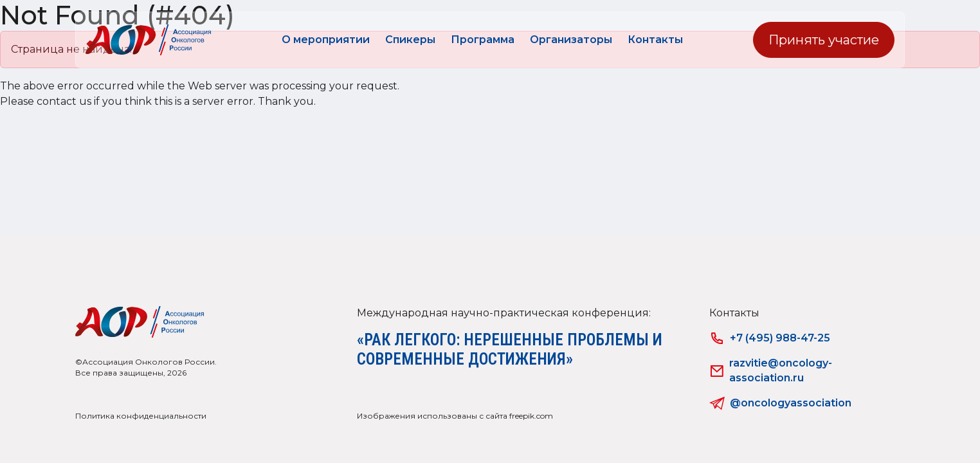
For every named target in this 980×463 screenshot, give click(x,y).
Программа (483, 40)
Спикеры (410, 40)
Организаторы (571, 40)
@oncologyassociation (780, 403)
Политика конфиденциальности (141, 416)
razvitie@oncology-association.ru (771, 370)
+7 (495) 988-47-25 (770, 338)
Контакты (655, 40)
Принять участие (824, 40)
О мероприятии (326, 40)
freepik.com (531, 416)
